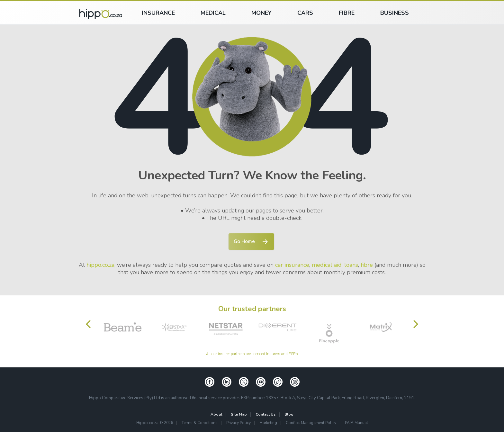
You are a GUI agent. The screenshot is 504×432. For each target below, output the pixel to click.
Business (395, 13)
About (216, 415)
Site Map (239, 415)
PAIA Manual (356, 423)
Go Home (243, 242)
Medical (213, 13)
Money (261, 13)
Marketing (268, 423)
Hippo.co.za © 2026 (155, 423)
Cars (305, 13)
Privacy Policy (239, 423)
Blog (289, 415)
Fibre (347, 13)
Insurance (158, 13)
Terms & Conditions (200, 423)
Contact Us (266, 415)
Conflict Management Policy (311, 423)
